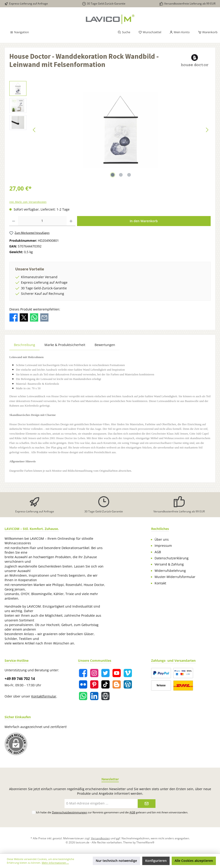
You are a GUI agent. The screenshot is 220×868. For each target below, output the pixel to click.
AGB (158, 552)
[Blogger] (117, 684)
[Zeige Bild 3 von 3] (129, 175)
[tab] (25, 345)
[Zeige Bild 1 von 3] (113, 175)
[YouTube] (117, 673)
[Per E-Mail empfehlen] (44, 317)
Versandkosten (100, 838)
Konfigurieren (156, 861)
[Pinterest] (94, 684)
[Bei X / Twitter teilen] (24, 317)
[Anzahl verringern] (14, 221)
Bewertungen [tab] (105, 345)
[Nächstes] (207, 130)
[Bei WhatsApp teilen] (34, 317)
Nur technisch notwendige (116, 861)
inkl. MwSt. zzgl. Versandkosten (28, 202)
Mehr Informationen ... (55, 863)
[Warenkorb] (206, 32)
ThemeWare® (145, 842)
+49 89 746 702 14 (20, 679)
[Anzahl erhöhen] (71, 221)
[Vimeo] (128, 673)
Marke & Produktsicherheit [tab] (65, 345)
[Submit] (147, 804)
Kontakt (160, 583)
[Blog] (128, 684)
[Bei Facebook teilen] (14, 317)
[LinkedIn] (94, 696)
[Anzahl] (42, 221)
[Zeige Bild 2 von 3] (121, 175)
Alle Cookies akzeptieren (194, 861)
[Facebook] (83, 673)
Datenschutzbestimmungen (70, 812)
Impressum (163, 546)
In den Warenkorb (144, 221)
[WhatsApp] (83, 696)
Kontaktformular (44, 696)
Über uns (162, 540)
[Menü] (19, 32)
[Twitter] (105, 673)
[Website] (105, 696)
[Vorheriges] (34, 130)
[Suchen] (124, 32)
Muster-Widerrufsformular (175, 577)
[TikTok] (105, 684)
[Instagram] (94, 673)
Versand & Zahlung (169, 564)
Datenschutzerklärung (172, 558)
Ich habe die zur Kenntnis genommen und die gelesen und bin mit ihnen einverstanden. (112, 812)
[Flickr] (83, 684)
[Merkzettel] (150, 32)
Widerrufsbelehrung (170, 571)
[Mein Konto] (180, 32)
